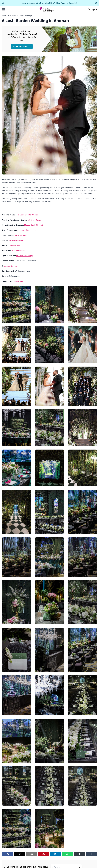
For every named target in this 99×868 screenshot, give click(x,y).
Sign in (95, 10)
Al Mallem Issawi (19, 251)
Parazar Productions (28, 230)
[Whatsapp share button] (67, 854)
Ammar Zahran (11, 266)
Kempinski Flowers (17, 240)
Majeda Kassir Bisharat (34, 225)
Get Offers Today (22, 46)
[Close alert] (96, 3)
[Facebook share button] (8, 854)
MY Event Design (34, 220)
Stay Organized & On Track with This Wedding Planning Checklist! (49, 3)
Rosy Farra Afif (21, 235)
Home (4, 16)
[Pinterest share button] (44, 854)
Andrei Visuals (14, 245)
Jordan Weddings (26, 16)
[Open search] (89, 10)
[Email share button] (32, 854)
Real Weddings (13, 16)
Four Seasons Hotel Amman (27, 215)
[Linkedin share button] (56, 854)
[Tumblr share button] (91, 854)
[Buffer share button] (79, 854)
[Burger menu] (3, 10)
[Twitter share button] (20, 854)
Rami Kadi (19, 281)
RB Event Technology (25, 256)
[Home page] (46, 10)
